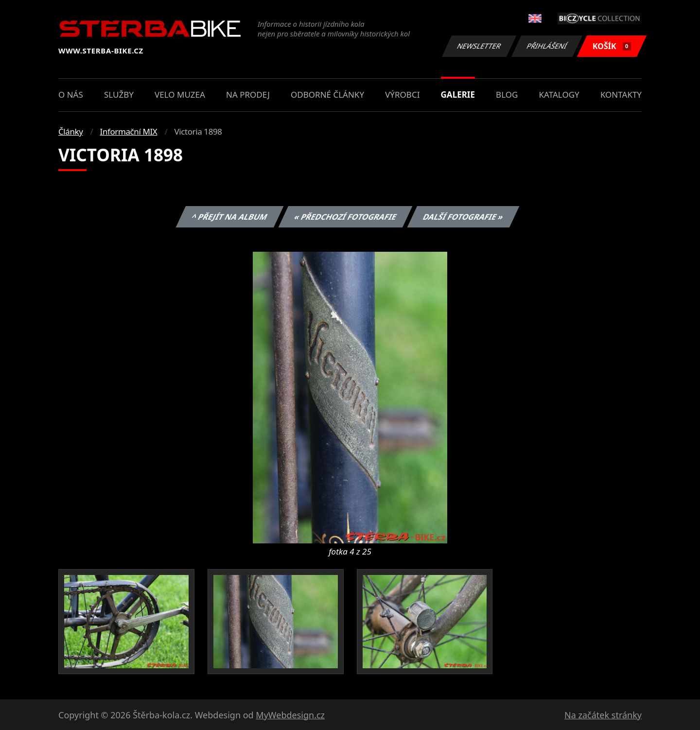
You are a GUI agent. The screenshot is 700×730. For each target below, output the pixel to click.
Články (71, 131)
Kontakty (621, 95)
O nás (71, 95)
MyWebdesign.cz (290, 715)
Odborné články (327, 95)
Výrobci (402, 95)
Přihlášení (547, 46)
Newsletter (479, 46)
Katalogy (559, 95)
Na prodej (248, 95)
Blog (507, 95)
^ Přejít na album (230, 217)
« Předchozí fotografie (345, 217)
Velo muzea (180, 95)
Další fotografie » (464, 217)
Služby (119, 95)
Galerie (458, 95)
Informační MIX (129, 131)
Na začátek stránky (603, 715)
